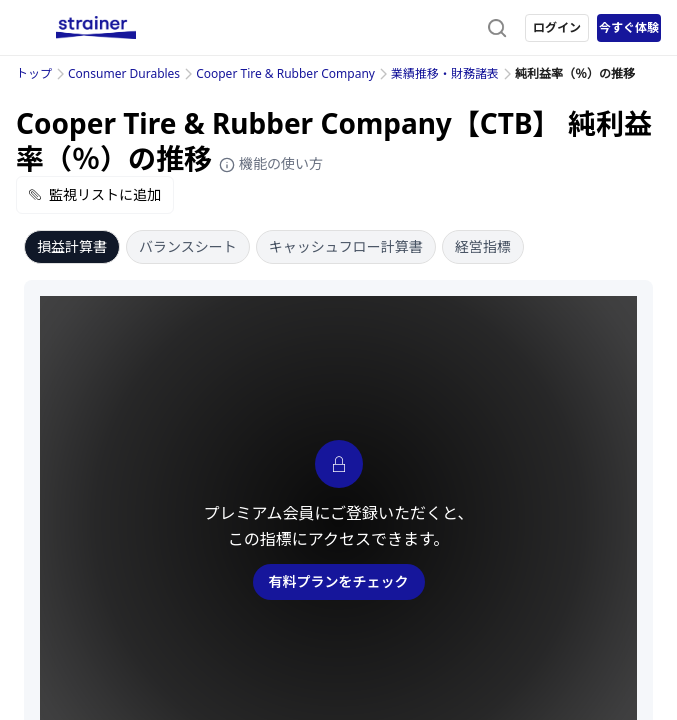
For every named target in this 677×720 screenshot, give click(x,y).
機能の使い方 (271, 163)
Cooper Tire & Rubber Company (285, 73)
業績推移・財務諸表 (445, 73)
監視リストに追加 (95, 194)
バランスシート (188, 246)
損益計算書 (72, 246)
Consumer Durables (124, 73)
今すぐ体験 (629, 27)
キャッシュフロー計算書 (346, 246)
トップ (34, 73)
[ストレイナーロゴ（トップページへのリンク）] (96, 28)
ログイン (557, 27)
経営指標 (483, 246)
